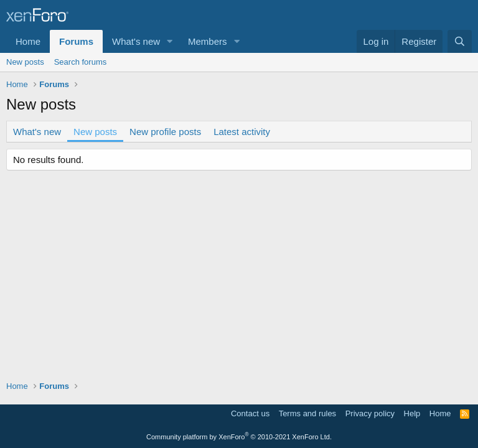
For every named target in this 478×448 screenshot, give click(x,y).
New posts (25, 62)
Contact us (250, 413)
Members (208, 41)
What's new (136, 41)
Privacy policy (370, 413)
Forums (76, 41)
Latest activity (242, 132)
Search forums (81, 62)
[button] (170, 41)
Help (412, 413)
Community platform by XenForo (239, 437)
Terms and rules (307, 413)
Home (28, 41)
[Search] (460, 41)
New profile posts (165, 132)
